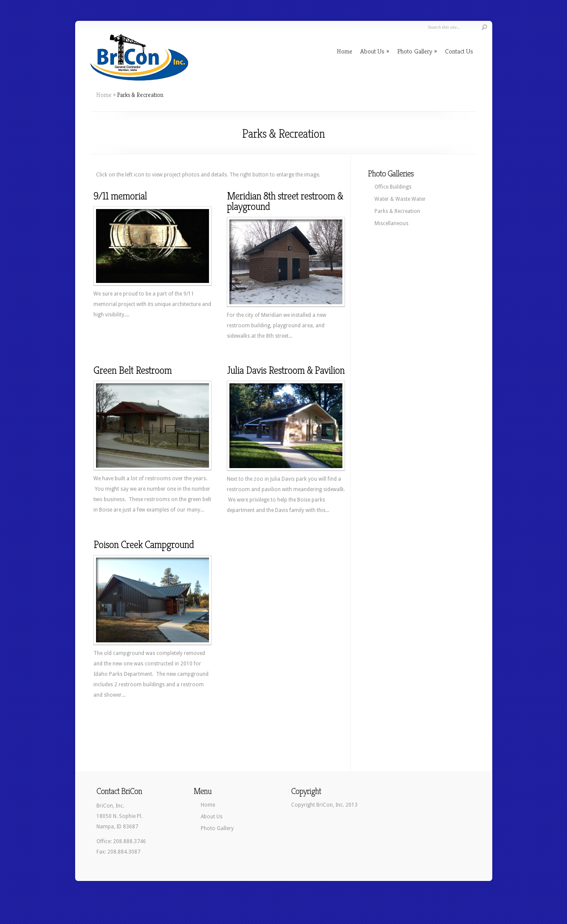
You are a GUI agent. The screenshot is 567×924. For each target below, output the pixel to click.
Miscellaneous (391, 223)
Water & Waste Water (400, 199)
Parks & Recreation (397, 211)
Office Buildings (393, 187)
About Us (375, 51)
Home (345, 51)
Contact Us (459, 51)
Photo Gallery (417, 51)
